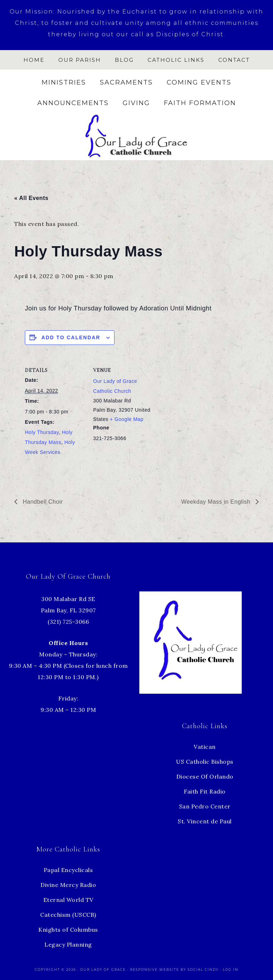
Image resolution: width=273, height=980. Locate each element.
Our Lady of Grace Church (136, 136)
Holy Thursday (42, 432)
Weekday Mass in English (217, 502)
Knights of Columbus (68, 930)
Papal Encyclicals (68, 870)
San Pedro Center (205, 806)
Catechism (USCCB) (68, 915)
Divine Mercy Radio (68, 885)
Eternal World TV (68, 900)
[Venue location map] (199, 405)
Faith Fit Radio (205, 791)
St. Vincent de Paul (205, 821)
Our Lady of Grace (104, 970)
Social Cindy (203, 970)
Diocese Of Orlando (205, 776)
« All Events (31, 198)
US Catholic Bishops (205, 762)
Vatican (205, 747)
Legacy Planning (68, 944)
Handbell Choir (42, 502)
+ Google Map (127, 419)
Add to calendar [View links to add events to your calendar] (71, 337)
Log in (231, 970)
